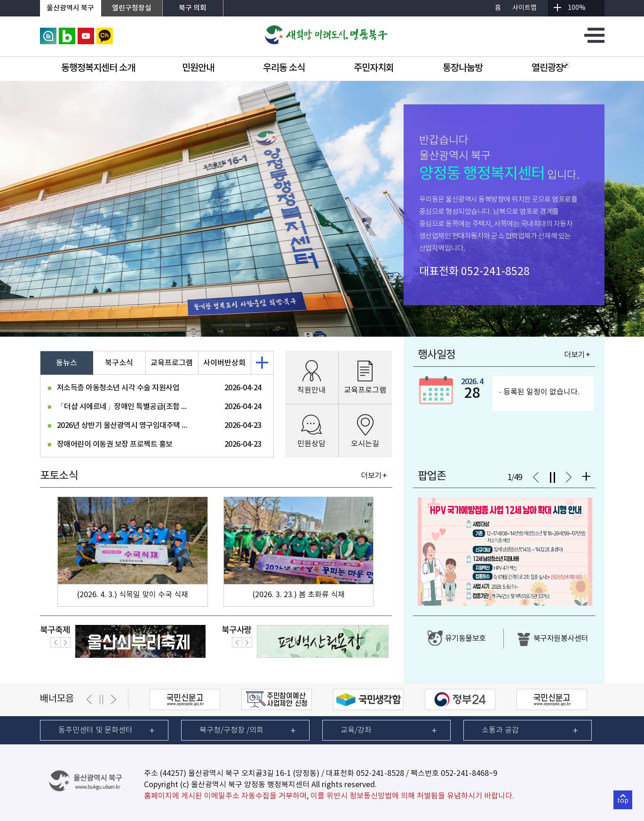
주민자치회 (374, 68)
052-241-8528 (495, 272)
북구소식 (119, 363)
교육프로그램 (172, 363)
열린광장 (550, 68)
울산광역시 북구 (70, 8)
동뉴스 (67, 363)
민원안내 (198, 68)
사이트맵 (525, 8)
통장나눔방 (463, 68)
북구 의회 (193, 8)
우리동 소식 (284, 68)
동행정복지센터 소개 (98, 68)
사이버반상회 (224, 363)
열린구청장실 (132, 8)
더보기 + (374, 476)
